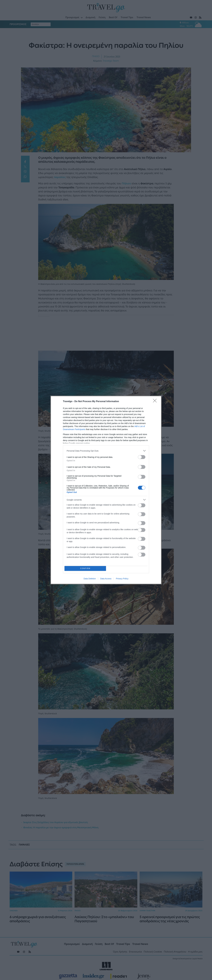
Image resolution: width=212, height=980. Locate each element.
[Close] (156, 402)
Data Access (106, 579)
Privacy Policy (122, 579)
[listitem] (106, 451)
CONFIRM (85, 569)
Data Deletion (90, 579)
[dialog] (106, 490)
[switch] (142, 457)
